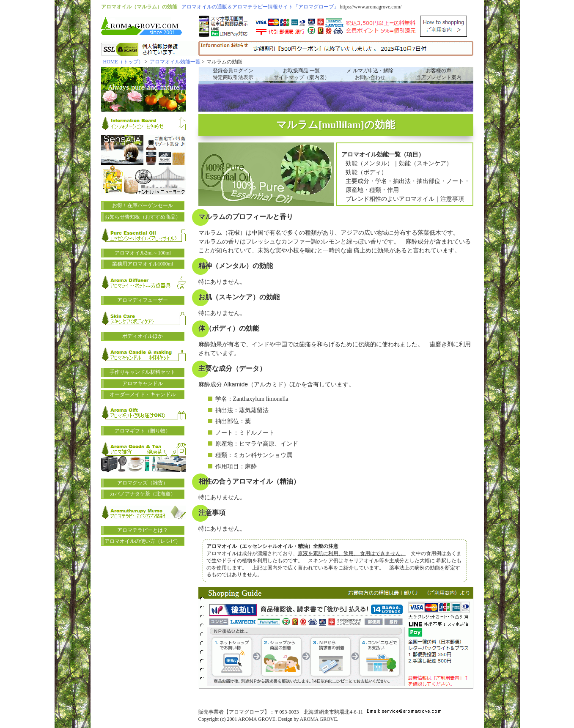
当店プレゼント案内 (439, 77)
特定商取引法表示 (233, 77)
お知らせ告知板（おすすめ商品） (143, 217)
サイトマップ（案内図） (302, 77)
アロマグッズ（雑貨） (143, 483)
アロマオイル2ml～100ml (143, 253)
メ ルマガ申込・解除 (370, 71)
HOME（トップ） (123, 62)
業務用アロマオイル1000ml (143, 264)
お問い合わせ (370, 77)
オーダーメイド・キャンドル (143, 394)
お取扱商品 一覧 (301, 71)
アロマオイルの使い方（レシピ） (143, 541)
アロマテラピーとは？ (143, 530)
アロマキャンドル (143, 383)
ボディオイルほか (143, 336)
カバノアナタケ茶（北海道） (143, 494)
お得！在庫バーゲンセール (143, 205)
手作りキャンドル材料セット (143, 372)
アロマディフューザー (143, 300)
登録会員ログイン (233, 71)
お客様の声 (439, 71)
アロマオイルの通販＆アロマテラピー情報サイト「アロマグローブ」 (260, 7)
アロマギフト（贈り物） (143, 431)
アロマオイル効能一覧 (175, 62)
